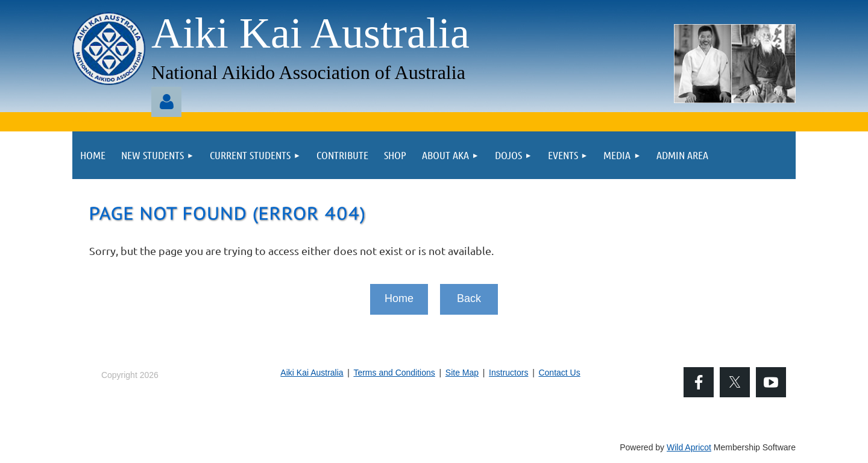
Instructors (508, 373)
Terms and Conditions (394, 373)
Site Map (462, 373)
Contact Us (559, 373)
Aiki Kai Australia (312, 373)
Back (469, 298)
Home (399, 298)
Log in (166, 102)
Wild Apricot (689, 447)
